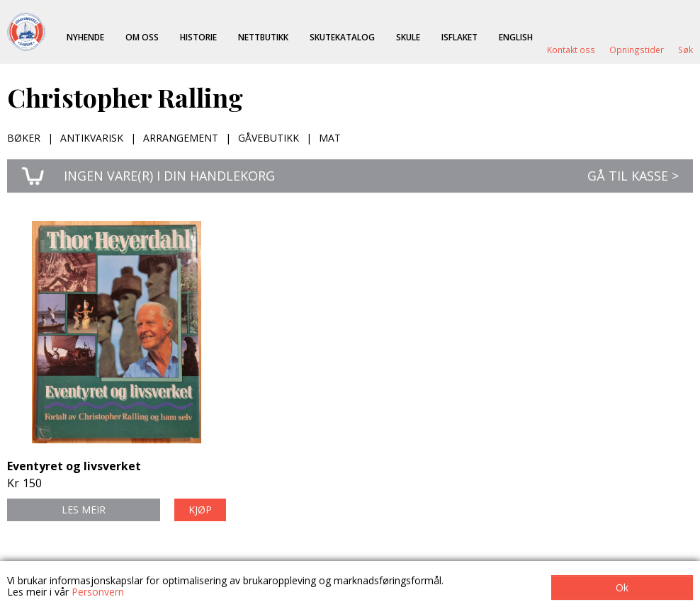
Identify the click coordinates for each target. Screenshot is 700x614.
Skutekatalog (342, 37)
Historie (198, 37)
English (516, 37)
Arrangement (181, 138)
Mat (330, 138)
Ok (622, 587)
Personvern (98, 592)
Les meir (84, 510)
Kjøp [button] (200, 510)
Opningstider (637, 50)
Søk (685, 50)
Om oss (142, 37)
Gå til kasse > (633, 176)
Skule (408, 37)
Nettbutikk (263, 37)
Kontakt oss (571, 50)
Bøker (24, 138)
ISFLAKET (459, 37)
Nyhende (85, 37)
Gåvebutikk (269, 138)
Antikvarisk (92, 138)
